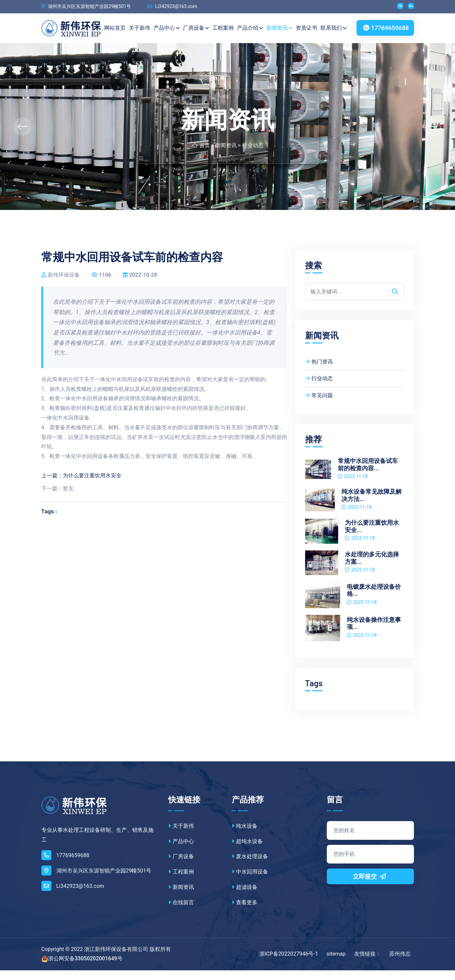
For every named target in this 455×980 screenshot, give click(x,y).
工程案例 (223, 28)
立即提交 (370, 886)
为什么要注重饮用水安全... (372, 536)
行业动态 (253, 163)
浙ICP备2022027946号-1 (289, 963)
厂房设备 (196, 28)
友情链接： (368, 963)
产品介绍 (250, 28)
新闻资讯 (280, 28)
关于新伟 (140, 28)
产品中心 (167, 28)
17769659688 (385, 32)
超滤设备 (245, 897)
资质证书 (307, 28)
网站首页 (112, 33)
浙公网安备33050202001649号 (85, 968)
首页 (205, 163)
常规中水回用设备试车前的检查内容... (368, 474)
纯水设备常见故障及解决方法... (372, 505)
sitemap (336, 963)
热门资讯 (319, 371)
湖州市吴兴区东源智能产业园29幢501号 (86, 7)
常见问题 (319, 405)
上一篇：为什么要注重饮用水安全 (81, 485)
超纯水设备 (247, 851)
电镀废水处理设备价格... (374, 600)
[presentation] (23, 136)
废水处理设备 (250, 866)
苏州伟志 (400, 963)
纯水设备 (245, 836)
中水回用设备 (250, 881)
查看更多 (245, 912)
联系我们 (334, 28)
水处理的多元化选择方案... (372, 568)
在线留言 (181, 912)
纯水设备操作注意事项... (374, 633)
